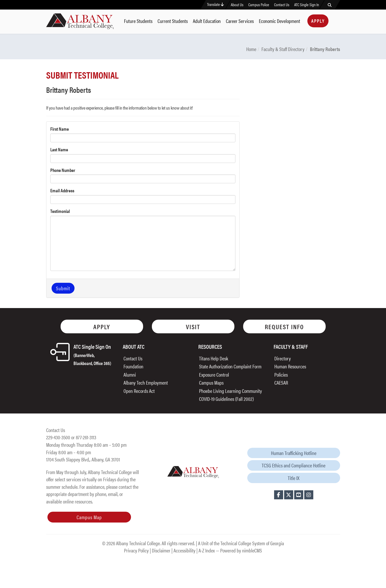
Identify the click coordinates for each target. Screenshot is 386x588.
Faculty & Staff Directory (283, 49)
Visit (193, 326)
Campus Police (259, 5)
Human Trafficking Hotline (294, 453)
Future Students (138, 21)
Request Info (284, 326)
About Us (237, 5)
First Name (60, 129)
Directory (283, 358)
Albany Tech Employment (146, 382)
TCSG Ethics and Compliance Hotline (294, 465)
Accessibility (184, 550)
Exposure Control (214, 374)
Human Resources (290, 366)
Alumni (130, 374)
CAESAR (281, 382)
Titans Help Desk (214, 358)
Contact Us (282, 5)
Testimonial (60, 211)
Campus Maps (211, 382)
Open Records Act (139, 391)
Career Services (240, 21)
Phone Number (63, 170)
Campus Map (89, 517)
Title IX (294, 478)
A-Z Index (207, 550)
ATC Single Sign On (92, 354)
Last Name (59, 149)
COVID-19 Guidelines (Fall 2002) (226, 399)
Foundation (133, 366)
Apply (318, 21)
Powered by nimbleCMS (241, 550)
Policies (281, 374)
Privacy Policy (136, 550)
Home (251, 49)
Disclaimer (161, 550)
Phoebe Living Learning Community (231, 391)
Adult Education (207, 21)
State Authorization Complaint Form (230, 366)
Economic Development (280, 21)
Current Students (173, 21)
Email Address (62, 190)
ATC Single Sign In (307, 5)
